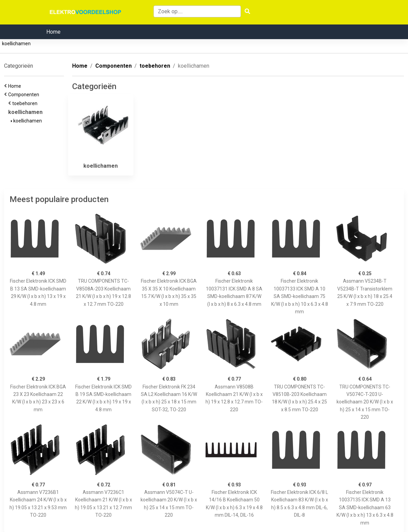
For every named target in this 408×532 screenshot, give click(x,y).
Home (53, 32)
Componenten (25, 95)
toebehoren (26, 103)
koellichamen (16, 44)
